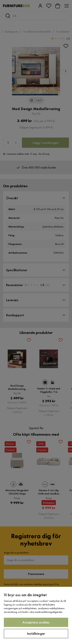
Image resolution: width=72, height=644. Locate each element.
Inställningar (36, 633)
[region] (36, 615)
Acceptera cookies (36, 622)
